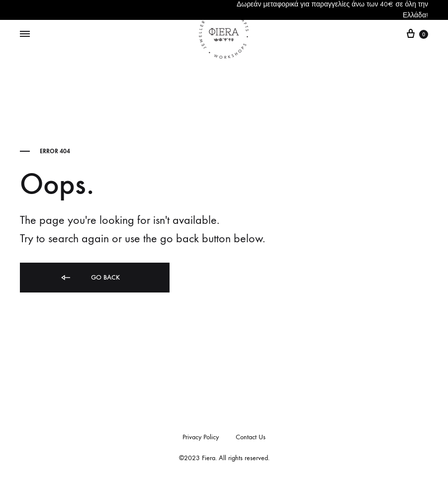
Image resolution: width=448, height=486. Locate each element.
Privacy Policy (201, 437)
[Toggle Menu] (25, 34)
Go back (90, 278)
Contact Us (251, 437)
